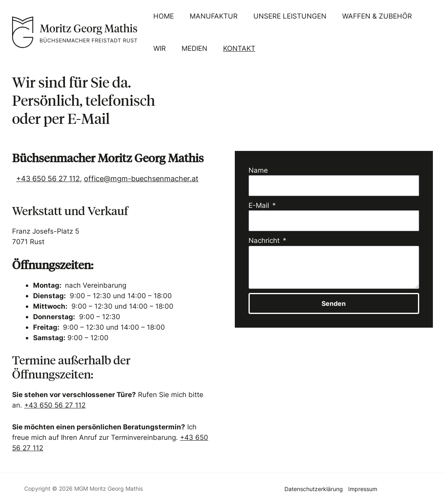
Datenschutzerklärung (313, 488)
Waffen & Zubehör (371, 16)
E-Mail (260, 205)
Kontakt (234, 48)
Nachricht (265, 241)
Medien (192, 48)
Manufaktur (211, 16)
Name (258, 170)
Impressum (363, 488)
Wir (158, 48)
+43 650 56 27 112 (48, 179)
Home (162, 16)
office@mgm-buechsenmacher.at (141, 179)
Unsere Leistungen (285, 16)
